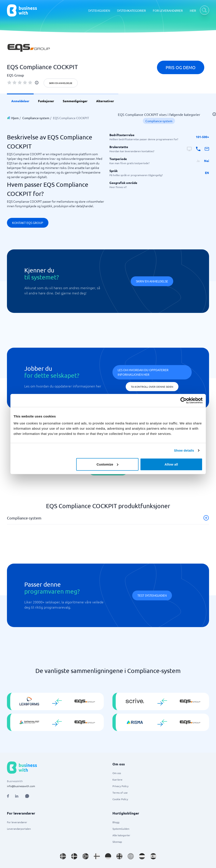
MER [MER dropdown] (193, 10)
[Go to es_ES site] (153, 856)
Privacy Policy (120, 786)
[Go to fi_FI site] (97, 856)
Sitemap (117, 842)
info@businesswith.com (21, 786)
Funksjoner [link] (46, 101)
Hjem (15, 118)
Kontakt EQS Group (28, 223)
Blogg (116, 822)
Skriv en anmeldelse (61, 83)
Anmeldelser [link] (20, 101)
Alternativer (105, 101)
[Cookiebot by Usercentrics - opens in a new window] (184, 401)
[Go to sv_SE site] (63, 856)
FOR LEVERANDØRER (168, 10)
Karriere (117, 780)
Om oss (117, 773)
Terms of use (120, 793)
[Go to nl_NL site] (142, 856)
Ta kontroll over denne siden (152, 387)
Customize (108, 464)
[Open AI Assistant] (27, 796)
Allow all (171, 464)
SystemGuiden (121, 829)
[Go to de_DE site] (108, 856)
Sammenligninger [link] (75, 101)
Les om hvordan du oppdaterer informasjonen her (143, 372)
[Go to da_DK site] (74, 856)
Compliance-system (36, 118)
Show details (184, 450)
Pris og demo (181, 67)
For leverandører (17, 822)
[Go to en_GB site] (119, 856)
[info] (37, 83)
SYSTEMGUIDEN (99, 10)
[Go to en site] (131, 856)
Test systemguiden (152, 595)
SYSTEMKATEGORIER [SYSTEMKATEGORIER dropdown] (131, 10)
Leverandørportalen (19, 829)
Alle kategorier (121, 835)
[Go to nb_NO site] (86, 856)
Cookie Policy (120, 799)
